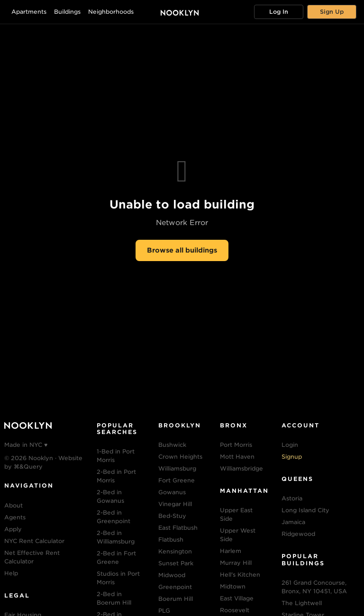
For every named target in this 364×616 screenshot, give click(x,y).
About (14, 505)
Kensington (175, 551)
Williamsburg (177, 468)
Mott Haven (237, 457)
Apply (13, 529)
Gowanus (172, 492)
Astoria (292, 498)
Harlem (231, 551)
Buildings (67, 12)
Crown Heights (180, 457)
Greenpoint (175, 587)
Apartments (29, 12)
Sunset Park (176, 563)
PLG (164, 611)
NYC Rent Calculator (34, 541)
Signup (292, 457)
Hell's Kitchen (240, 575)
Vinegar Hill (175, 504)
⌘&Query (28, 467)
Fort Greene (177, 480)
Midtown (233, 586)
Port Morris (236, 445)
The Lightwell (302, 603)
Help (11, 573)
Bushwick (172, 445)
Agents (15, 517)
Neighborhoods (111, 12)
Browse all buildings (182, 250)
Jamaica (293, 522)
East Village (237, 598)
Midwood (172, 575)
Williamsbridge (241, 468)
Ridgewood (298, 534)
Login (290, 445)
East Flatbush (178, 528)
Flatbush (171, 539)
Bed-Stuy (172, 516)
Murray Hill (236, 563)
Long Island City (305, 510)
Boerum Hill (176, 599)
